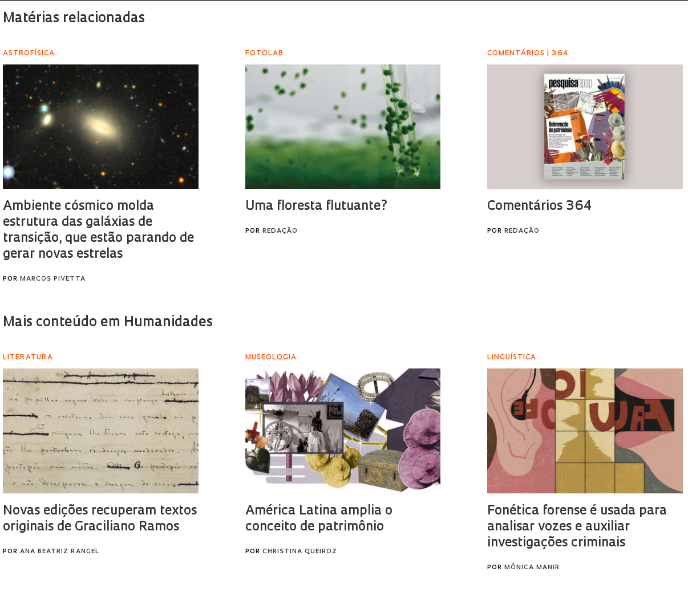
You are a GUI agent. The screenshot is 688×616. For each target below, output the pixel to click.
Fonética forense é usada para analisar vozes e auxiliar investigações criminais (577, 527)
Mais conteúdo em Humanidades (108, 323)
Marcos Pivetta (53, 279)
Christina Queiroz (300, 552)
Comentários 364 (539, 207)
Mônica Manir (532, 568)
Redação (280, 231)
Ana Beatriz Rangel (60, 552)
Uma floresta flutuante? (317, 207)
